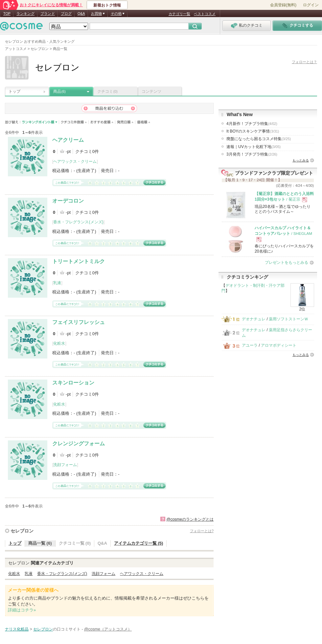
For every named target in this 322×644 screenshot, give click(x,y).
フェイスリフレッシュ (79, 322)
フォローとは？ (304, 62)
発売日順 (125, 122)
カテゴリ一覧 (179, 14)
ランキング (25, 13)
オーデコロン (68, 201)
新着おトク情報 (107, 5)
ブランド (48, 13)
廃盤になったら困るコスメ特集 (259, 139)
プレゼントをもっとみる (287, 262)
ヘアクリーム (68, 140)
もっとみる (301, 160)
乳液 (57, 283)
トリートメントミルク (79, 261)
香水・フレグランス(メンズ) (78, 222)
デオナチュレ (254, 319)
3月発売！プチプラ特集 (252, 154)
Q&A (81, 13)
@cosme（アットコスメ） (108, 629)
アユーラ (250, 345)
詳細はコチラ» (22, 610)
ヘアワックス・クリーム (75, 161)
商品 (59, 91)
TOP (7, 13)
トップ (14, 91)
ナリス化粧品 (17, 629)
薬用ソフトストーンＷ (288, 319)
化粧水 (59, 343)
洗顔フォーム (65, 465)
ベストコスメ (205, 14)
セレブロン (22, 531)
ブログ (66, 13)
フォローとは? (202, 531)
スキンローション (73, 383)
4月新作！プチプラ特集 (252, 124)
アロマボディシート (279, 345)
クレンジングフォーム (79, 444)
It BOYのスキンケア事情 (253, 131)
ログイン (311, 5)
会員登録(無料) (283, 5)
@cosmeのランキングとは (190, 519)
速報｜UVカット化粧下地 (253, 147)
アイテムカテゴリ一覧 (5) (139, 543)
